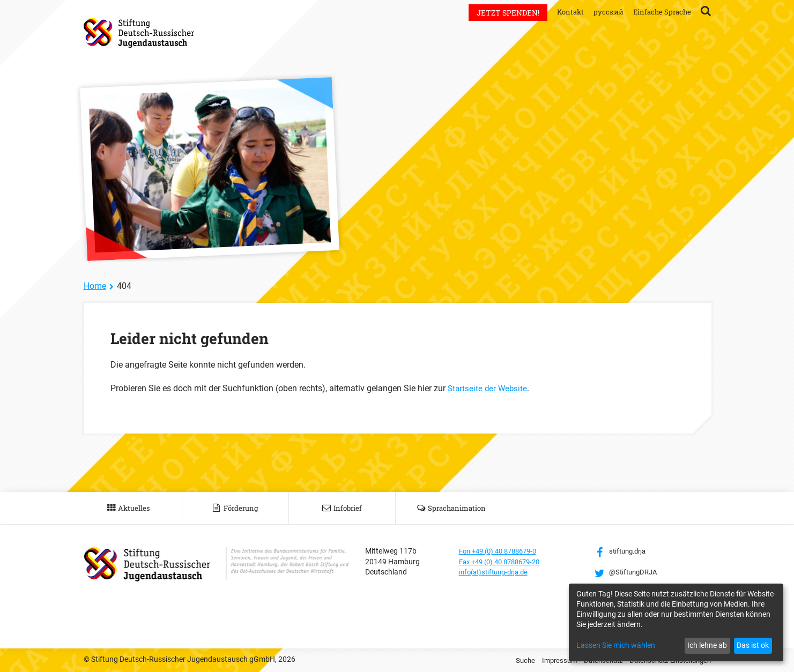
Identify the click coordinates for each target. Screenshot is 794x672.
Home (95, 286)
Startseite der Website (489, 388)
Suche (511, 660)
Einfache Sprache (661, 12)
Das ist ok (753, 645)
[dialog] (676, 622)
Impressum (547, 660)
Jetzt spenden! (502, 13)
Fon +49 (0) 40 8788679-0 (502, 551)
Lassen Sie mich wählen (616, 645)
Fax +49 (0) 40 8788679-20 (504, 562)
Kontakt (565, 12)
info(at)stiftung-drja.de (497, 572)
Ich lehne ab (707, 645)
